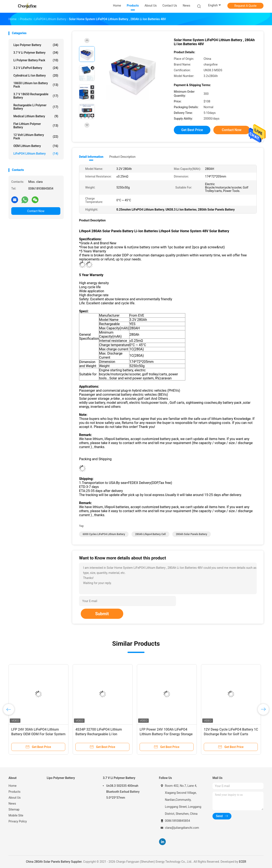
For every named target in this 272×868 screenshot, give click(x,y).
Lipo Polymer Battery (36, 45)
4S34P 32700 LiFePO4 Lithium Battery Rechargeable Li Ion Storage (99, 734)
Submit (102, 614)
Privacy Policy (18, 821)
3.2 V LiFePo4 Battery (36, 68)
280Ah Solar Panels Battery (192, 534)
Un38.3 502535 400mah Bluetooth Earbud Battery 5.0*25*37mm (123, 792)
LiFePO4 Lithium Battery (36, 154)
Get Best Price (192, 130)
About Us (15, 798)
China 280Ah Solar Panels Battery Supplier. (55, 862)
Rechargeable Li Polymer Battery (36, 107)
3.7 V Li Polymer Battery (36, 53)
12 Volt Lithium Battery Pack (36, 137)
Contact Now (36, 211)
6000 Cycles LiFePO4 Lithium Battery (104, 534)
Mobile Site (16, 815)
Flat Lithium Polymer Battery (36, 126)
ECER (242, 862)
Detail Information (91, 157)
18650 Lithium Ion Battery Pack (36, 85)
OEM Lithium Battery (36, 146)
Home (13, 786)
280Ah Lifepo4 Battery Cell (150, 534)
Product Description (122, 157)
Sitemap (14, 809)
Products (14, 792)
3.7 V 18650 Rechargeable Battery (36, 96)
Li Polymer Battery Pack (36, 60)
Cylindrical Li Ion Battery (36, 75)
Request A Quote (245, 6)
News (12, 804)
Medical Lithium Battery (36, 116)
